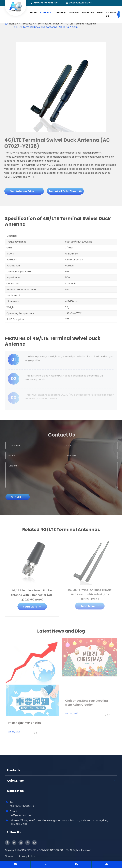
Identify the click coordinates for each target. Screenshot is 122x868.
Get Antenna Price (23, 191)
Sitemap (10, 856)
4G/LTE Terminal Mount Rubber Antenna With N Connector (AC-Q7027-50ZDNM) (32, 593)
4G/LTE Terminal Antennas (80, 24)
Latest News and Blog (61, 633)
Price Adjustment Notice (25, 721)
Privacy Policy (27, 856)
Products (45, 13)
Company (60, 13)
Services (74, 13)
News (100, 13)
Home (34, 13)
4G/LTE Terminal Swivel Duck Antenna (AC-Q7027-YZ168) (47, 27)
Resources (88, 13)
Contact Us (111, 14)
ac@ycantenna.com (81, 3)
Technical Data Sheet (64, 191)
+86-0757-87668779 (45, 3)
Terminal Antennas (49, 24)
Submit (20, 497)
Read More (32, 605)
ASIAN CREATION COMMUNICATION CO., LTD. (44, 850)
